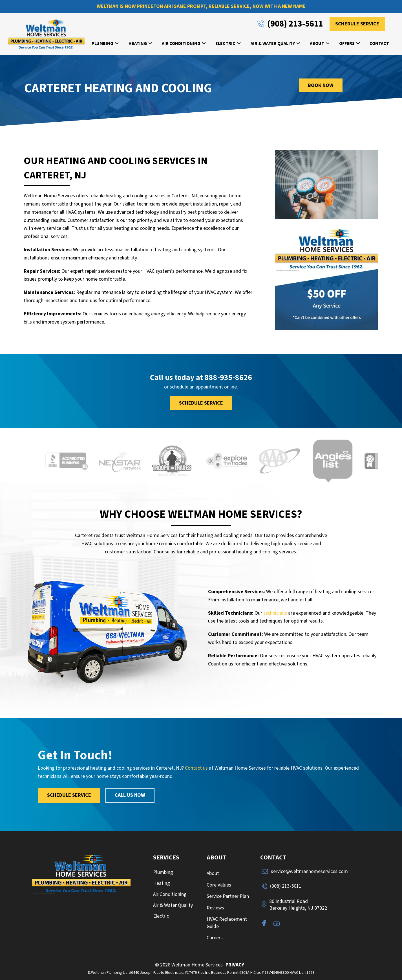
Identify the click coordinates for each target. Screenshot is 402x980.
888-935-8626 (228, 378)
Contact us (196, 768)
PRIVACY (235, 965)
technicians (275, 613)
